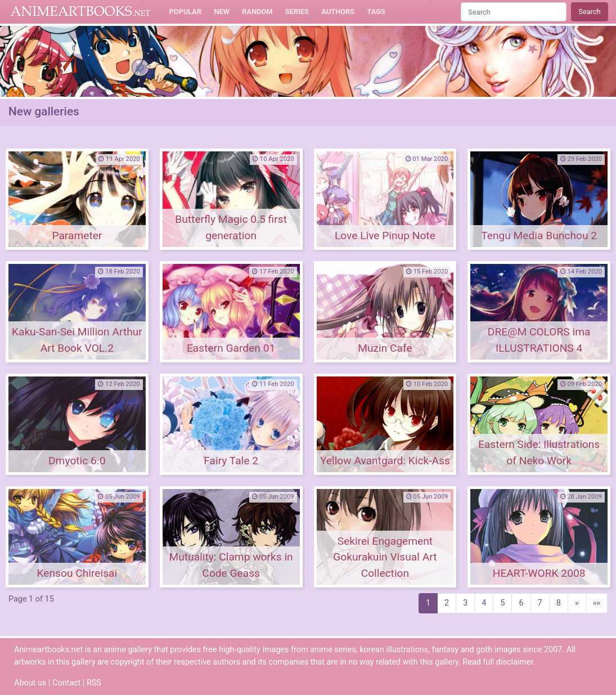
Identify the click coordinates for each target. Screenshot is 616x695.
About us (30, 683)
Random (257, 12)
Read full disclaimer (498, 662)
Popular (186, 12)
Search (589, 12)
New (222, 12)
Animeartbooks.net (81, 12)
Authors (338, 12)
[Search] (514, 12)
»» (597, 603)
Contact (66, 683)
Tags (376, 12)
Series (297, 12)
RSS (94, 683)
